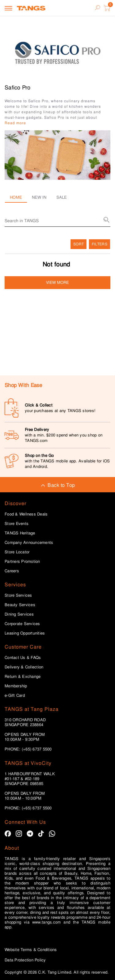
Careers (12, 571)
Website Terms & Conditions (31, 950)
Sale (62, 197)
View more (57, 282)
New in (39, 197)
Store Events (17, 524)
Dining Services (19, 614)
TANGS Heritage (20, 533)
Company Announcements (29, 543)
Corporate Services (22, 624)
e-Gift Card (15, 696)
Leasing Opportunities (25, 633)
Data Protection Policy (25, 960)
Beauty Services (20, 605)
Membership (16, 686)
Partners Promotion (22, 562)
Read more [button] (15, 123)
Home (16, 197)
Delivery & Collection (24, 667)
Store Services (18, 595)
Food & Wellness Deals (26, 514)
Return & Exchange (23, 677)
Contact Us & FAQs (23, 658)
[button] (57, 155)
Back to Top (57, 485)
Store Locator (17, 552)
